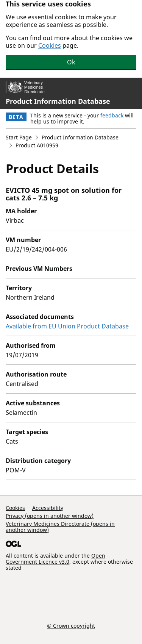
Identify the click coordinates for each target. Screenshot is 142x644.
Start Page (19, 137)
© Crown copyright (71, 625)
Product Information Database (58, 101)
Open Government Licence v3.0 (55, 559)
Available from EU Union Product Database (67, 326)
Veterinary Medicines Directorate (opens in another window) (60, 527)
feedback (112, 115)
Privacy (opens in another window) (50, 516)
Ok (71, 62)
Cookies (50, 45)
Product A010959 (37, 145)
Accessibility (48, 508)
